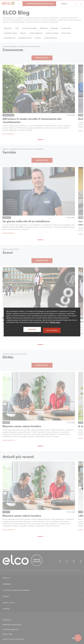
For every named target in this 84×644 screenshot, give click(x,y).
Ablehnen (32, 329)
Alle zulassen (52, 330)
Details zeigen (55, 322)
